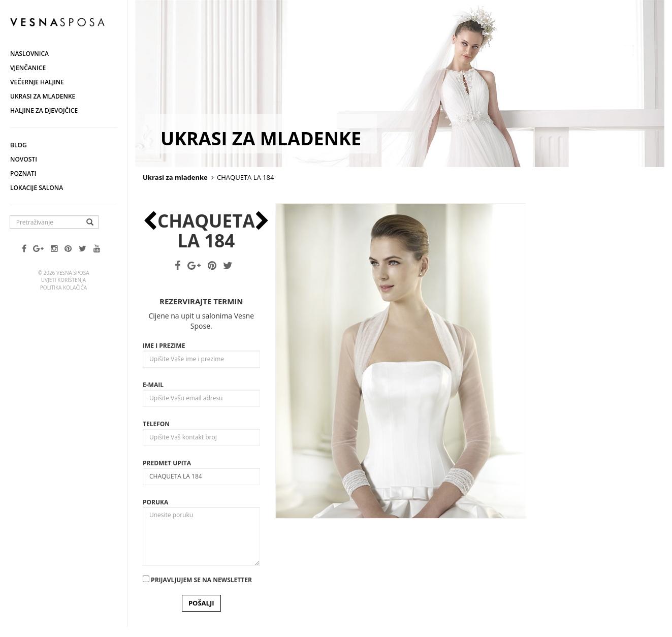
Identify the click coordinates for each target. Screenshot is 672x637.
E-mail (153, 385)
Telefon (156, 424)
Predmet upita (167, 463)
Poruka (155, 502)
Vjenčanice (28, 68)
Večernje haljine (37, 82)
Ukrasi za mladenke (43, 96)
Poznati (23, 173)
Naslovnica (29, 54)
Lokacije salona (37, 188)
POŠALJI (201, 603)
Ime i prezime (164, 346)
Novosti (24, 159)
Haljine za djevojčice (44, 110)
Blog (19, 145)
